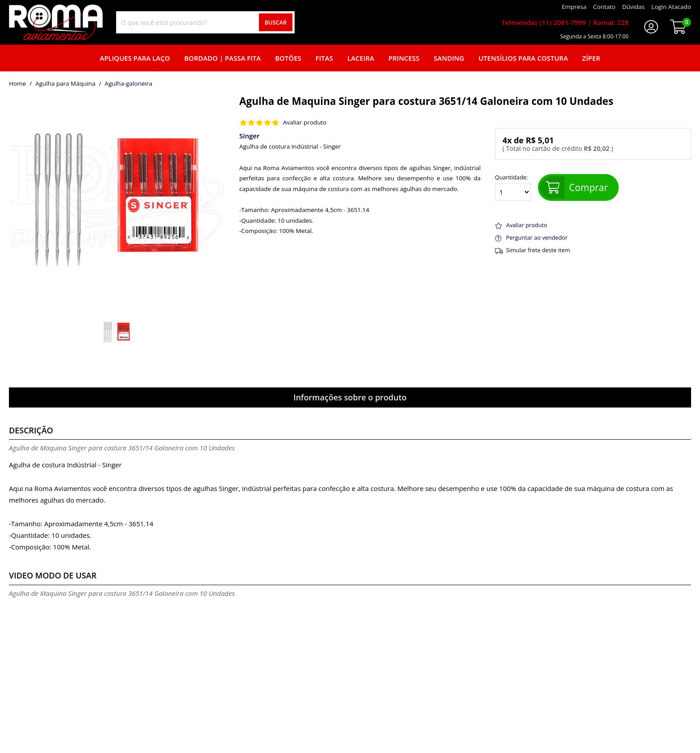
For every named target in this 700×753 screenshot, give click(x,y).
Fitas (324, 58)
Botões (288, 58)
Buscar (276, 22)
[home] (56, 22)
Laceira (361, 58)
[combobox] (205, 22)
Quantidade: (513, 187)
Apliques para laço (135, 58)
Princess (404, 58)
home (17, 84)
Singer (249, 136)
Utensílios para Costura (523, 58)
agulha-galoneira (129, 84)
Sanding (449, 58)
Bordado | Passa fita (223, 58)
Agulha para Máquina (65, 84)
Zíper (591, 58)
